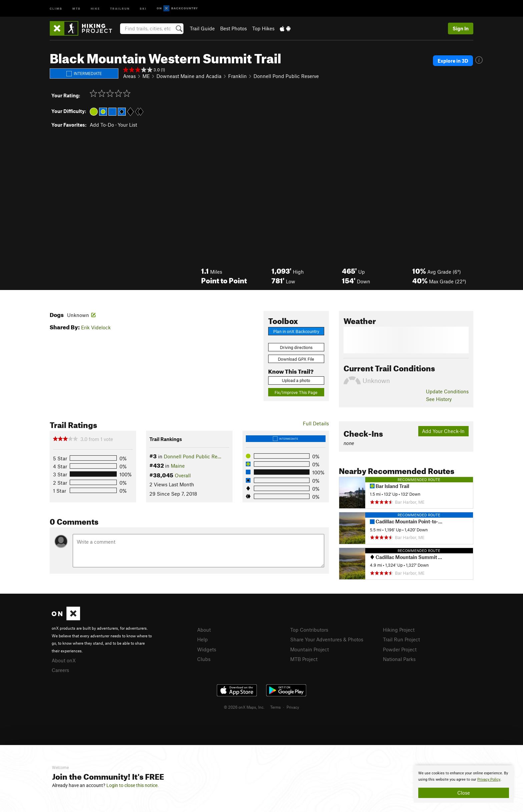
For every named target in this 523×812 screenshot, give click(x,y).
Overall (183, 475)
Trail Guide (202, 28)
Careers (60, 670)
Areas (129, 76)
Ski (143, 8)
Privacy (293, 707)
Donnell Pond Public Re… (192, 456)
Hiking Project (399, 630)
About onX (64, 660)
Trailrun (120, 8)
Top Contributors (309, 630)
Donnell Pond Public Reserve (286, 76)
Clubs (204, 659)
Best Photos (233, 28)
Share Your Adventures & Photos (327, 639)
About (204, 630)
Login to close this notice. (133, 785)
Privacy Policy (489, 779)
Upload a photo (296, 380)
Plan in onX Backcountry (296, 331)
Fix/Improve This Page (296, 392)
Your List (127, 125)
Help (202, 639)
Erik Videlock (96, 327)
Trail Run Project (401, 639)
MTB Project (304, 659)
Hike (95, 8)
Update (447, 391)
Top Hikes (263, 28)
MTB (77, 8)
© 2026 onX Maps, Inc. (244, 707)
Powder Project (400, 649)
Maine (178, 466)
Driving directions (296, 347)
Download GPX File (296, 359)
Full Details (316, 423)
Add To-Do (102, 125)
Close (464, 793)
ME (146, 76)
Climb (56, 8)
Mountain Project (310, 649)
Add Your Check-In (443, 431)
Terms (276, 707)
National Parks (399, 659)
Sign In (461, 28)
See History (439, 399)
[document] (464, 784)
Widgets (207, 649)
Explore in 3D (453, 61)
